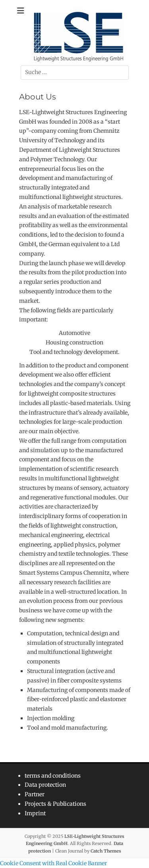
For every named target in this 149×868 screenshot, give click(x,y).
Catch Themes (106, 851)
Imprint (35, 813)
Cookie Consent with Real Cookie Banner (53, 863)
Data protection (45, 785)
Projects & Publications (55, 804)
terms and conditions (53, 776)
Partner (35, 794)
